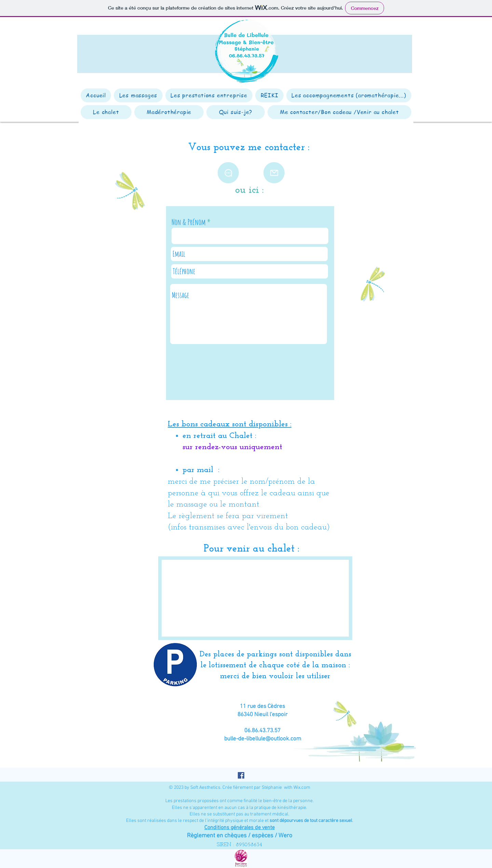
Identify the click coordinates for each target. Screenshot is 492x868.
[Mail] (274, 173)
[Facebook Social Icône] (241, 775)
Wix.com (302, 788)
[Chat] (228, 173)
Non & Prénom (189, 222)
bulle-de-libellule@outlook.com (263, 739)
